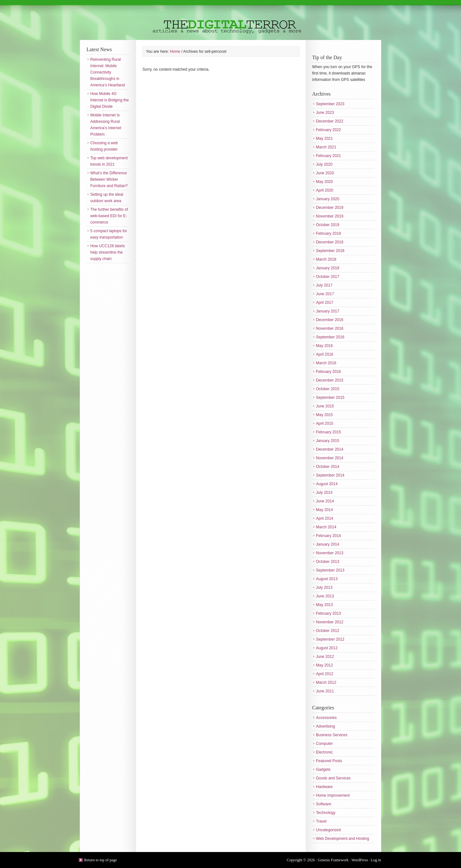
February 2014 (328, 536)
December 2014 (330, 449)
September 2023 (330, 104)
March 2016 (326, 363)
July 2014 (324, 493)
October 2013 (328, 562)
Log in (376, 860)
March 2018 (326, 259)
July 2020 (324, 164)
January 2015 (328, 441)
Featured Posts (329, 761)
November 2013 (330, 553)
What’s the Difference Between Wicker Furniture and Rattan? (109, 179)
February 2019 (328, 233)
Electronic (324, 752)
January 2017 (328, 311)
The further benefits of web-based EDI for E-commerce (109, 216)
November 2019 (330, 216)
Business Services (332, 735)
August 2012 (327, 648)
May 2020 (324, 182)
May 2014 (324, 510)
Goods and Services (333, 778)
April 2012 (325, 674)
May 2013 (324, 605)
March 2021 (326, 147)
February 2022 (328, 130)
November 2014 (330, 458)
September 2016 (330, 337)
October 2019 (328, 225)
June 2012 (325, 657)
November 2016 (330, 328)
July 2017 (324, 285)
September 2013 (330, 570)
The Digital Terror (230, 20)
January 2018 (328, 268)
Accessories (326, 718)
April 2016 (325, 354)
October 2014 (328, 467)
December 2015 (330, 380)
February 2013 (328, 613)
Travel (321, 821)
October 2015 (328, 389)
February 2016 (328, 372)
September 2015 (330, 398)
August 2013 (327, 579)
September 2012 (330, 639)
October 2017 (328, 277)
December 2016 (330, 320)
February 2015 (328, 432)
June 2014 (325, 501)
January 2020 (328, 199)
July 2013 (324, 588)
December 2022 (330, 121)
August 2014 (327, 484)
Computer (324, 744)
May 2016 (324, 346)
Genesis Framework (333, 860)
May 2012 (324, 665)
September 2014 (330, 475)
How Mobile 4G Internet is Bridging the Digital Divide (109, 100)
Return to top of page (101, 860)
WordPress (360, 860)
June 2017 (325, 294)
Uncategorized (328, 830)
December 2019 (330, 208)
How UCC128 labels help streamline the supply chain (108, 252)
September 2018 (330, 251)
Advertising (325, 726)
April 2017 (325, 303)
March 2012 (326, 683)
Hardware (324, 787)
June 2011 (325, 691)
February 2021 (328, 156)
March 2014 (326, 527)
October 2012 (328, 631)
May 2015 (324, 415)
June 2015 (325, 406)
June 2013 (325, 596)
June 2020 (325, 173)
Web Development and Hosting (343, 839)
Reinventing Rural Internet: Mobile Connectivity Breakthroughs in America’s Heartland (108, 72)
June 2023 (325, 113)
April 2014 (325, 518)
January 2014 (328, 544)
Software (324, 804)
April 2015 (325, 423)
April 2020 (325, 190)
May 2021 (324, 138)
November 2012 (330, 622)
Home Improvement (333, 795)
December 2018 (330, 242)
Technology (326, 813)
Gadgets (323, 769)
